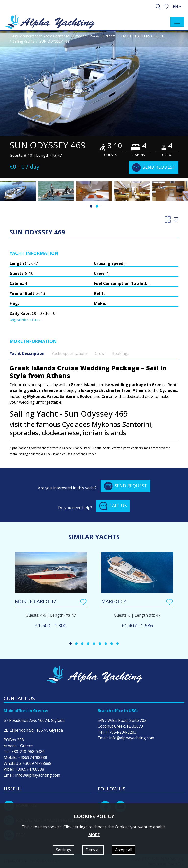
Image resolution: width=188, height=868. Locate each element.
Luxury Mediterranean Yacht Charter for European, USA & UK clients (62, 36)
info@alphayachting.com (38, 775)
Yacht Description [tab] (27, 353)
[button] (166, 6)
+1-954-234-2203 (121, 732)
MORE (94, 835)
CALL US (113, 506)
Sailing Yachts (23, 41)
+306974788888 (33, 757)
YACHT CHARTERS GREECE (142, 36)
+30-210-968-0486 (28, 752)
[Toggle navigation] (177, 22)
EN (176, 7)
